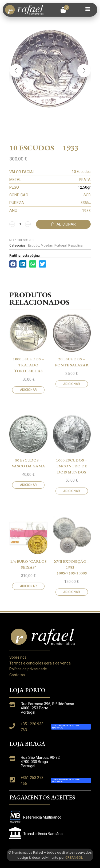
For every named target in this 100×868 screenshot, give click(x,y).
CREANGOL (74, 858)
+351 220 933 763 (32, 727)
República (75, 245)
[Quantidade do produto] (20, 224)
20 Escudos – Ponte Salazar (72, 551)
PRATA (85, 180)
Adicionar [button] (28, 579)
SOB (87, 195)
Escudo (34, 245)
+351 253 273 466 (32, 781)
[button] (65, 10)
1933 (86, 211)
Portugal (61, 245)
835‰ (86, 203)
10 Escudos (81, 172)
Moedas (47, 245)
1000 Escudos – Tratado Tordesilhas (28, 554)
